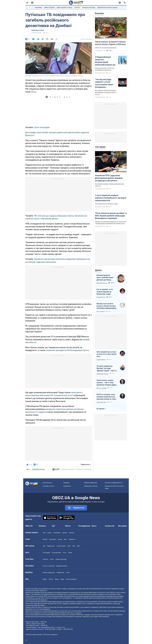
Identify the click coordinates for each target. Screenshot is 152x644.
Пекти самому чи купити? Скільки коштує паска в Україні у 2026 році (110, 43)
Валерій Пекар (101, 297)
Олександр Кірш (101, 402)
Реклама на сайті (48, 486)
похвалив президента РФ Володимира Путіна (67, 350)
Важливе (99, 13)
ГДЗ (44, 546)
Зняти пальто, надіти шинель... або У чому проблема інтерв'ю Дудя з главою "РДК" (107, 383)
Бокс (65, 539)
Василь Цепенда (101, 388)
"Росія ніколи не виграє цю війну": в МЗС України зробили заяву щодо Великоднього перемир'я (111, 216)
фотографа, (31, 132)
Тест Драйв (46, 553)
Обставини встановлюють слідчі (106, 204)
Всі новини (122, 526)
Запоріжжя (57, 533)
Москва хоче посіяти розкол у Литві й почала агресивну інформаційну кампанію (106, 306)
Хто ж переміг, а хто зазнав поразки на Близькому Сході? (105, 292)
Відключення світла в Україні (107, 7)
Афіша (45, 579)
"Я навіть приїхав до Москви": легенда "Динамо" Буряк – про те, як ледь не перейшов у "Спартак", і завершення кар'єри (107, 368)
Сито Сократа (101, 312)
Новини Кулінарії (61, 559)
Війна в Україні (50, 7)
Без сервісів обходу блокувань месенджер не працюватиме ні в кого (106, 92)
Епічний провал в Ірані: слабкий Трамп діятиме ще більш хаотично (105, 278)
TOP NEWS (100, 147)
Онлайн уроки (61, 546)
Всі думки (100, 409)
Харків (49, 533)
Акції (65, 553)
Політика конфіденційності (114, 483)
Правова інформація (91, 483)
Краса (57, 579)
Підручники (51, 546)
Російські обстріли (89, 7)
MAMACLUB (60, 573)
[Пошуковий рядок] (125, 3)
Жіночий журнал (71, 579)
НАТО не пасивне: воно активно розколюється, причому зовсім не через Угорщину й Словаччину (107, 397)
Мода (62, 579)
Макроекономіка (62, 566)
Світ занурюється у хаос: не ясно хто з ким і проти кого (107, 354)
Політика (42, 526)
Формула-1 (72, 539)
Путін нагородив (42, 127)
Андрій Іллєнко (101, 360)
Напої (52, 559)
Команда (66, 483)
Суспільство (110, 526)
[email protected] (50, 629)
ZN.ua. (34, 92)
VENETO (77, 7)
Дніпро (65, 533)
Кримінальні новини (38, 30)
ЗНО (74, 546)
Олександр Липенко (103, 374)
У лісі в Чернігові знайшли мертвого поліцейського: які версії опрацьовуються (111, 198)
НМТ (78, 546)
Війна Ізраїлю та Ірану (64, 7)
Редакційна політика (38, 469)
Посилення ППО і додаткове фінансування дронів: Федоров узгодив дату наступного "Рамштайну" (109, 178)
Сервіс (70, 553)
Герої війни (38, 7)
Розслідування (84, 526)
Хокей (60, 539)
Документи (67, 486)
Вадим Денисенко (102, 283)
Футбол (45, 539)
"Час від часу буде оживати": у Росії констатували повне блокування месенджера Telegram (105, 83)
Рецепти (45, 559)
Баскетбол (53, 539)
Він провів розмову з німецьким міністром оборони (110, 185)
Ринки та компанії (49, 566)
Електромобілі (57, 553)
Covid (68, 573)
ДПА (69, 546)
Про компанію (47, 483)
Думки (98, 270)
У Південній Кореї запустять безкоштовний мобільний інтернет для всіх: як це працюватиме (106, 61)
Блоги (94, 526)
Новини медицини (49, 573)
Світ (53, 526)
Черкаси (72, 533)
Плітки (51, 579)
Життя (68, 526)
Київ (44, 533)
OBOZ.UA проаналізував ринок (106, 48)
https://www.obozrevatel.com (95, 589)
